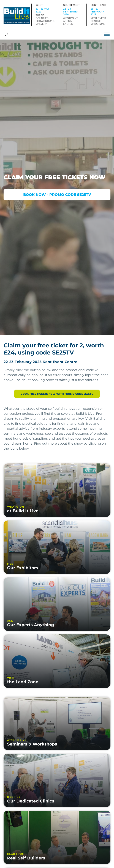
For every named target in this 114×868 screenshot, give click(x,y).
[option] (57, 187)
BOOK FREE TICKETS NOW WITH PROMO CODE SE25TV (57, 394)
